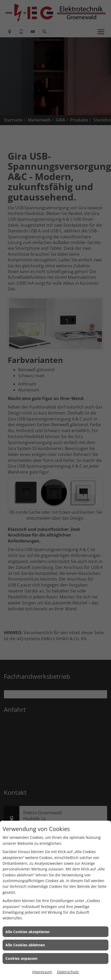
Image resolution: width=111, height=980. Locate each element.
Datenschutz (68, 972)
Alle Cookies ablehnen (25, 945)
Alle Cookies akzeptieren (27, 932)
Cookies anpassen (21, 958)
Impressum (42, 972)
